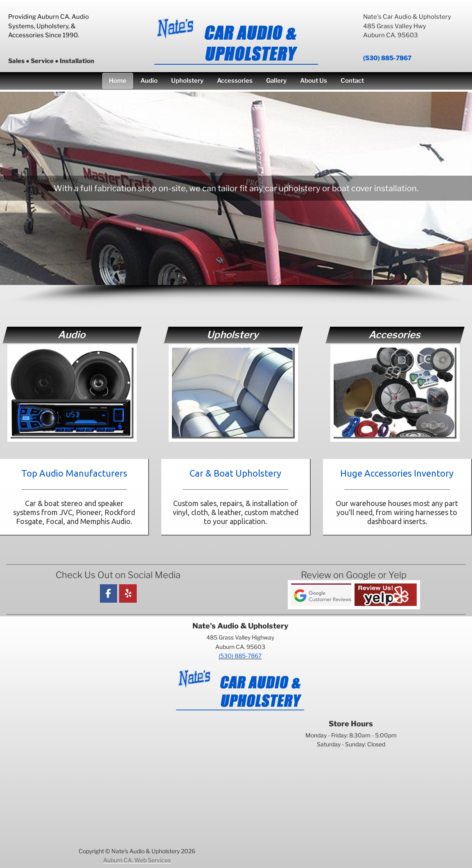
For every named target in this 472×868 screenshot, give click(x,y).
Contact (352, 81)
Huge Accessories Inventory (397, 473)
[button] (233, 187)
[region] (236, 199)
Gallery (276, 81)
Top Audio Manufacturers (74, 473)
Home (118, 81)
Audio (149, 81)
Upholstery (187, 81)
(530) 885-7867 (387, 58)
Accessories (235, 81)
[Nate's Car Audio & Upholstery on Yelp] (128, 593)
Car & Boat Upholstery (235, 473)
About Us (314, 81)
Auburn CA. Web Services (137, 860)
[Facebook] (109, 593)
